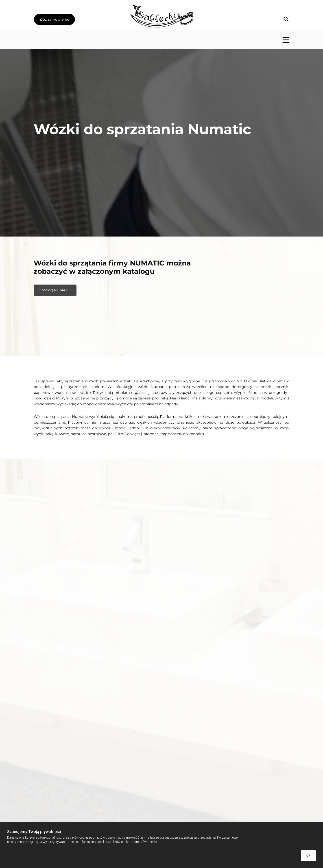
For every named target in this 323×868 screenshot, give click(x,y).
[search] (286, 19)
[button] (54, 19)
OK (308, 856)
